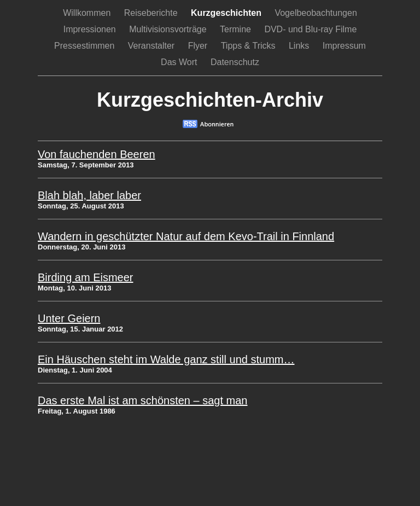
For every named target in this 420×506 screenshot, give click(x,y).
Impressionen (91, 29)
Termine (237, 29)
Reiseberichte (152, 13)
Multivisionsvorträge (169, 29)
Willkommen (88, 13)
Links (300, 46)
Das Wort (180, 62)
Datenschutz (235, 62)
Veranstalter (153, 46)
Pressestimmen (86, 46)
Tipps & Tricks (249, 46)
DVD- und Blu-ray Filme (310, 29)
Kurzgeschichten (227, 13)
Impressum (344, 46)
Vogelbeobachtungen (316, 13)
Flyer (199, 46)
